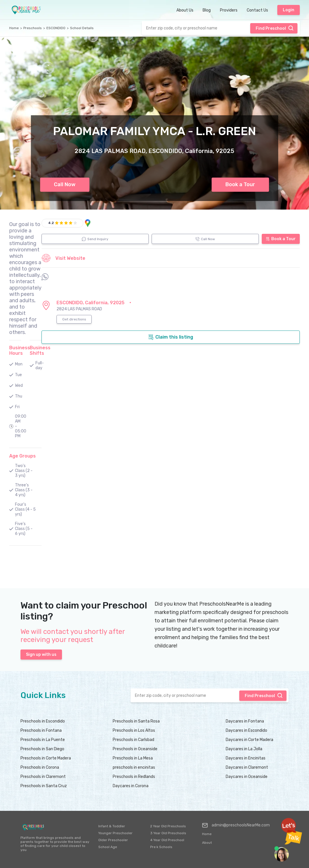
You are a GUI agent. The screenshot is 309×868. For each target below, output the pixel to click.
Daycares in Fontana (245, 721)
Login (289, 10)
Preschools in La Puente (43, 740)
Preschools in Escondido (43, 721)
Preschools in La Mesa (133, 758)
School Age (108, 847)
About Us (185, 10)
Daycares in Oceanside (247, 777)
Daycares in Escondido (246, 730)
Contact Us (257, 10)
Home (14, 28)
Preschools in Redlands (134, 777)
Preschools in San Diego (42, 749)
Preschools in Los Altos (134, 730)
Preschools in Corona (40, 767)
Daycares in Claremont (247, 767)
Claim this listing (171, 337)
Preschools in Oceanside (135, 749)
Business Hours (20, 350)
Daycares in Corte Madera (249, 740)
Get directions (74, 319)
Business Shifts (40, 350)
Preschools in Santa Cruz (44, 786)
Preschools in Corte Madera (46, 758)
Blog (207, 10)
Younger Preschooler (115, 833)
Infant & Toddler (112, 826)
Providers (229, 10)
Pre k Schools (161, 847)
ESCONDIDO (56, 28)
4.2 (51, 223)
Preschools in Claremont (43, 777)
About (207, 843)
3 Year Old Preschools (168, 833)
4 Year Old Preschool (167, 840)
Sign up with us (41, 655)
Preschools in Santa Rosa (136, 721)
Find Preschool (275, 28)
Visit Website (63, 258)
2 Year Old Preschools (168, 826)
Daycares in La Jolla (244, 749)
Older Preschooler (113, 840)
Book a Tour (240, 184)
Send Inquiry (95, 239)
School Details (82, 28)
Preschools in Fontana (41, 730)
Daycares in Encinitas (246, 758)
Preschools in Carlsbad (133, 740)
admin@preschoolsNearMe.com (236, 825)
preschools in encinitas (134, 767)
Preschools (33, 28)
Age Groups (22, 456)
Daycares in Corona (131, 786)
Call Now (65, 184)
